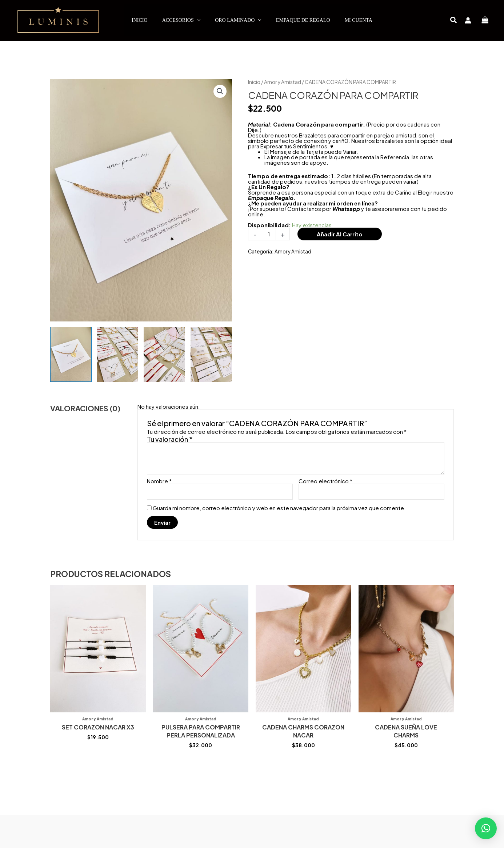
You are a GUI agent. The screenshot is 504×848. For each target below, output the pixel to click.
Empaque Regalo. (272, 198)
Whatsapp (346, 209)
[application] (197, 20)
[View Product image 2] (118, 354)
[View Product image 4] (211, 354)
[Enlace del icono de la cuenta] (468, 20)
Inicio (254, 82)
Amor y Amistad (283, 82)
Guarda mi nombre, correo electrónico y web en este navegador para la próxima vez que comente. (279, 508)
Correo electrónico (325, 481)
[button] (454, 21)
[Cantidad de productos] (269, 234)
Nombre (159, 481)
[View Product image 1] (71, 354)
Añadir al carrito (340, 234)
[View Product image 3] (164, 354)
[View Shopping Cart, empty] (485, 20)
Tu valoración (170, 439)
